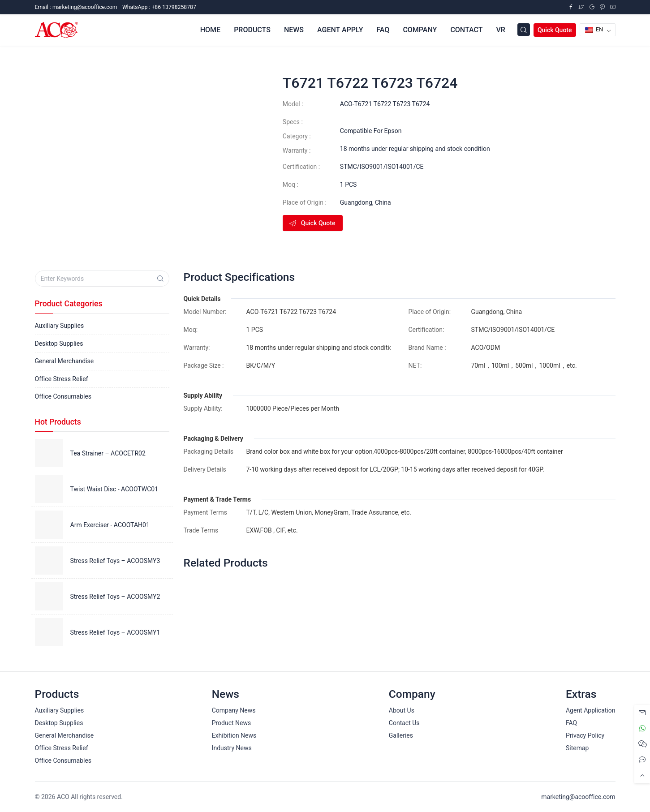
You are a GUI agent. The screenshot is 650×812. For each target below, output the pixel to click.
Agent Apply (340, 30)
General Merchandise (65, 361)
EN (594, 29)
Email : (76, 7)
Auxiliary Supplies (60, 326)
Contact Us (404, 723)
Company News (234, 710)
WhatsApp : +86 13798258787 (159, 7)
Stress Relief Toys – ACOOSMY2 (115, 597)
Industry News (232, 748)
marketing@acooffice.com (578, 797)
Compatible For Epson (371, 131)
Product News (232, 723)
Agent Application (591, 710)
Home (210, 30)
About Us (402, 710)
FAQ (383, 30)
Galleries (401, 735)
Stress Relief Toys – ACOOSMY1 (115, 632)
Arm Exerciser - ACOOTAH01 (110, 525)
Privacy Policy (585, 735)
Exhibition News (234, 735)
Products (252, 30)
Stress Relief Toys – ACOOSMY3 (115, 561)
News (294, 30)
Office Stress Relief (62, 379)
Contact (466, 30)
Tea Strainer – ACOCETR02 (108, 453)
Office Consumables (63, 396)
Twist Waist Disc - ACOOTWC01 (114, 489)
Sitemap (577, 748)
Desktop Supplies (59, 344)
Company (420, 30)
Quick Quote (555, 30)
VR (500, 30)
